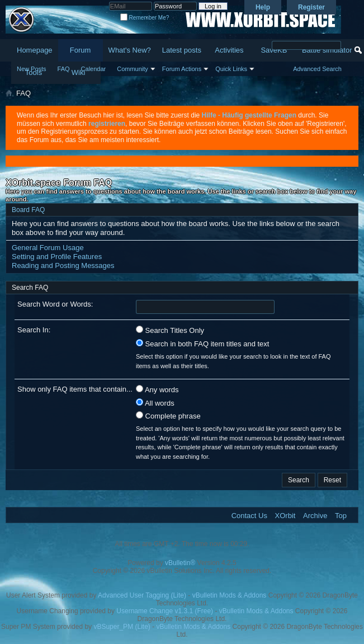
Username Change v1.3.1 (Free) (165, 611)
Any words (157, 389)
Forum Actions (182, 69)
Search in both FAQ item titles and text (202, 344)
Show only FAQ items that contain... (75, 389)
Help (263, 7)
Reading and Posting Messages (63, 265)
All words (155, 403)
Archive (315, 516)
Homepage (35, 50)
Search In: (34, 330)
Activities (229, 50)
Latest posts (182, 50)
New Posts (32, 69)
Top (341, 516)
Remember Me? (145, 18)
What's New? (130, 50)
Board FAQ (28, 210)
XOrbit (285, 516)
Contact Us (249, 516)
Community (133, 69)
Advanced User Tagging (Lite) (142, 595)
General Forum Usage (48, 248)
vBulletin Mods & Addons (230, 595)
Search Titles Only (170, 330)
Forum (81, 50)
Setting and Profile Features (57, 257)
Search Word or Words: (55, 304)
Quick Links (231, 69)
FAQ (64, 69)
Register (311, 7)
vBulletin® (180, 563)
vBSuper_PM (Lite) (122, 627)
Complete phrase (168, 416)
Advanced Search (317, 69)
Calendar (94, 69)
